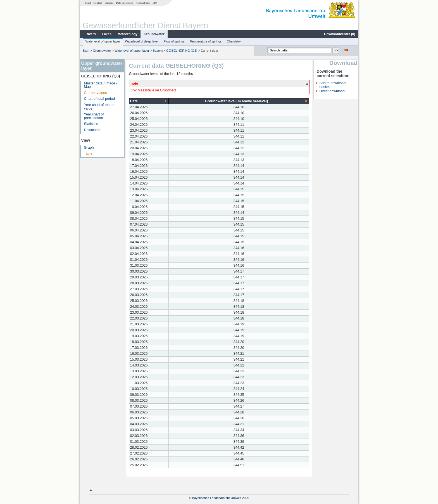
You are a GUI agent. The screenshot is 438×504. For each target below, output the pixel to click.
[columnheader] (149, 101)
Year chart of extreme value (101, 107)
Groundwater (154, 34)
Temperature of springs (206, 41)
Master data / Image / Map (101, 85)
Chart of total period (100, 99)
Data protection (124, 3)
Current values (96, 93)
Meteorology (128, 34)
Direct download (332, 91)
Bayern (158, 51)
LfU (155, 3)
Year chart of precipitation (94, 116)
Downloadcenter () (340, 34)
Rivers (91, 34)
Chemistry (234, 41)
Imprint (109, 3)
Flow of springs (174, 41)
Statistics (91, 124)
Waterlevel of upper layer (103, 41)
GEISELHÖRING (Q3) (182, 51)
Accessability (143, 3)
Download (92, 130)
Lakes (107, 34)
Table (88, 153)
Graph (89, 148)
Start (88, 3)
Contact (98, 3)
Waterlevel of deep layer (142, 41)
